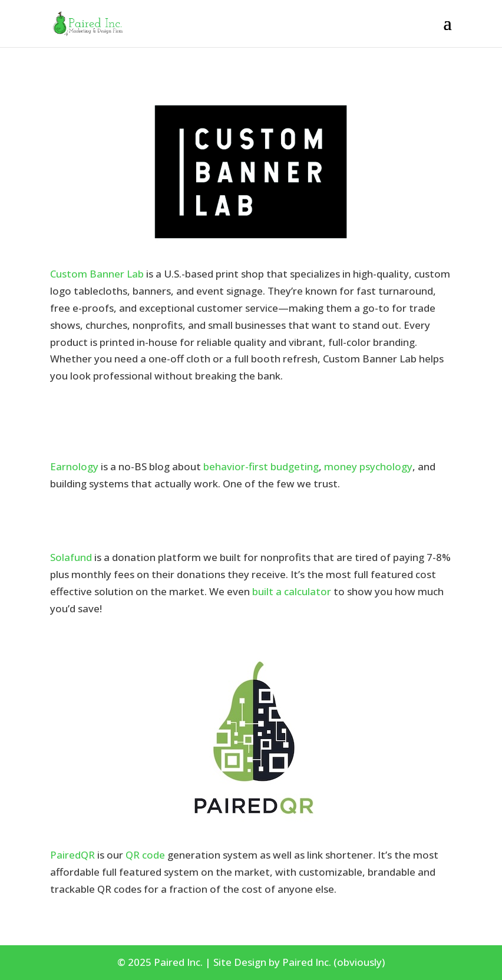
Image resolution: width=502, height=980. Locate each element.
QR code (145, 855)
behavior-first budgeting (261, 466)
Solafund (71, 557)
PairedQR (72, 855)
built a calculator (292, 591)
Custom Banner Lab (97, 274)
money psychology (368, 466)
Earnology (74, 466)
